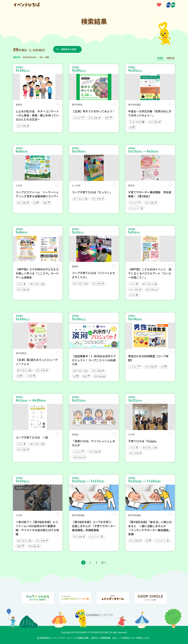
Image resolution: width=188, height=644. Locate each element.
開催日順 (171, 58)
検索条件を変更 (69, 49)
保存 (58, 104)
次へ (104, 563)
